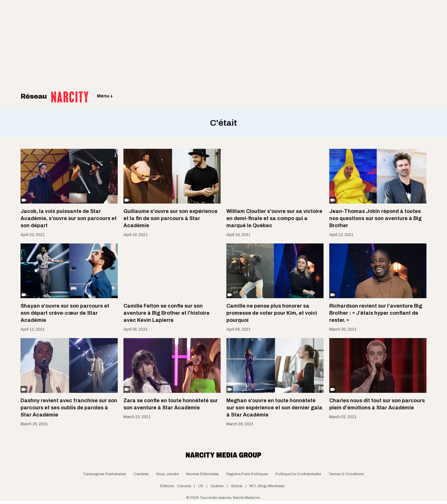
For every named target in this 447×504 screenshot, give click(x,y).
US (201, 486)
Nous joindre (167, 474)
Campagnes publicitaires (104, 474)
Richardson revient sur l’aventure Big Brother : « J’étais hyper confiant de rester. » (376, 313)
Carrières (141, 474)
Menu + (105, 96)
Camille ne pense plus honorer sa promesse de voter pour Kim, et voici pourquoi (272, 313)
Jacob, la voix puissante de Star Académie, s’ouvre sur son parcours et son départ (69, 218)
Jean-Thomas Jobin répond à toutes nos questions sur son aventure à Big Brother (375, 218)
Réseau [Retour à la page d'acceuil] (54, 93)
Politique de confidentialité (298, 474)
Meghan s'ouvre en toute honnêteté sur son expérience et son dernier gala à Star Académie (274, 408)
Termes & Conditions (346, 474)
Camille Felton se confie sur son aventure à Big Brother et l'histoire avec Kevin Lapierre (166, 313)
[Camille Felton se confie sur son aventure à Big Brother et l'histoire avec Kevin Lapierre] (172, 271)
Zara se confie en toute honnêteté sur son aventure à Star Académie (171, 404)
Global (237, 486)
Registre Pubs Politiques (247, 474)
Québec (217, 486)
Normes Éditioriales (203, 474)
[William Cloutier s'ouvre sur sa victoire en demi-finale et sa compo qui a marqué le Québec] (275, 176)
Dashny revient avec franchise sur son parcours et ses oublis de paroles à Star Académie (69, 408)
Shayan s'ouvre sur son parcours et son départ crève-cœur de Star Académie (65, 313)
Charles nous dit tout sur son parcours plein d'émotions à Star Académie (377, 404)
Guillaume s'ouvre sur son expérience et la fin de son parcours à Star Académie (170, 218)
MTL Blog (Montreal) (267, 486)
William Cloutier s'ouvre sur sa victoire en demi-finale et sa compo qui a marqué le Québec (274, 218)
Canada (184, 486)
